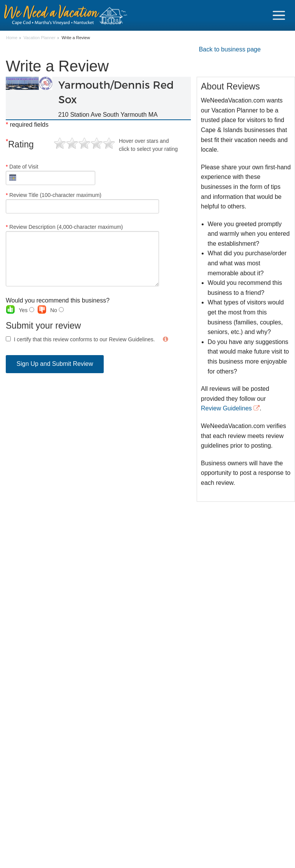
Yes (27, 310)
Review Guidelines (226, 408)
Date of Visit (51, 174)
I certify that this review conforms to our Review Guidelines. (84, 339)
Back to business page (230, 49)
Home (12, 38)
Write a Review (76, 38)
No (57, 310)
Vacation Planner (39, 38)
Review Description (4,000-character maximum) (82, 255)
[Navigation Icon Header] (279, 15)
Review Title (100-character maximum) (82, 203)
